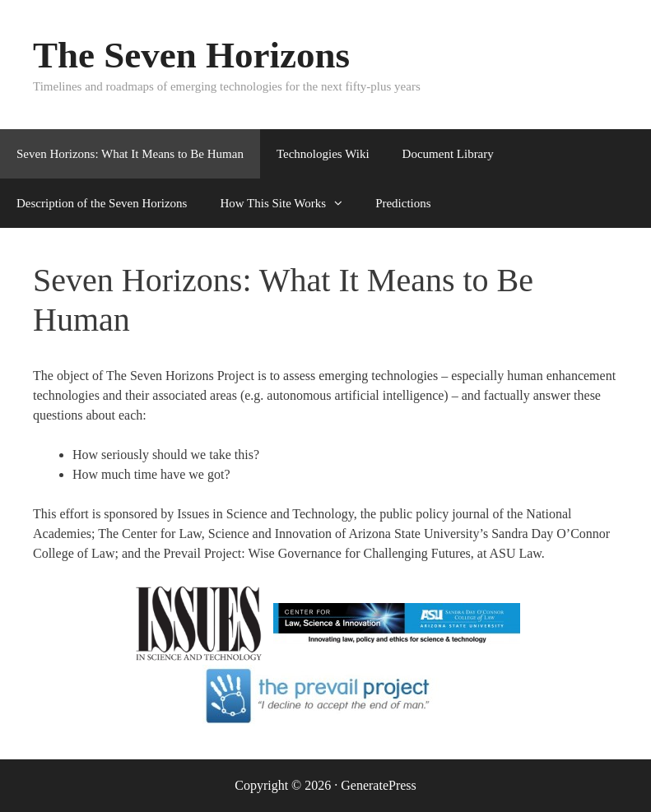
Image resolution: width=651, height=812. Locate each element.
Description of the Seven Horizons (102, 203)
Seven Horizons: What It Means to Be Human (130, 154)
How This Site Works (289, 203)
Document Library (448, 154)
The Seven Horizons (191, 55)
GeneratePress (379, 785)
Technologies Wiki (323, 154)
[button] (342, 203)
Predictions (403, 203)
